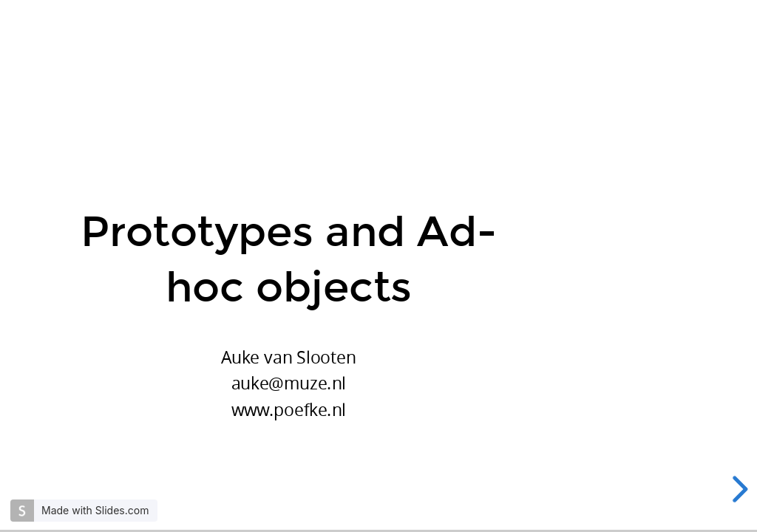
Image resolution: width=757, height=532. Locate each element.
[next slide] (738, 489)
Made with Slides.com (95, 510)
